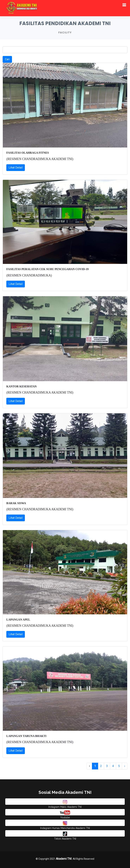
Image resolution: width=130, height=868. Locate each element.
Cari (7, 59)
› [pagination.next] (125, 766)
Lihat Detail (16, 168)
